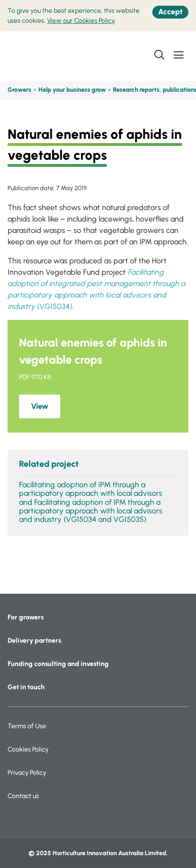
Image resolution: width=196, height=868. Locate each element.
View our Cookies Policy (81, 21)
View (40, 406)
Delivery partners (34, 641)
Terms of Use (27, 726)
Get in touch (26, 687)
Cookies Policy (28, 749)
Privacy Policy (27, 773)
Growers (19, 90)
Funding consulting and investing (58, 664)
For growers (26, 617)
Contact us (23, 796)
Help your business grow (72, 90)
